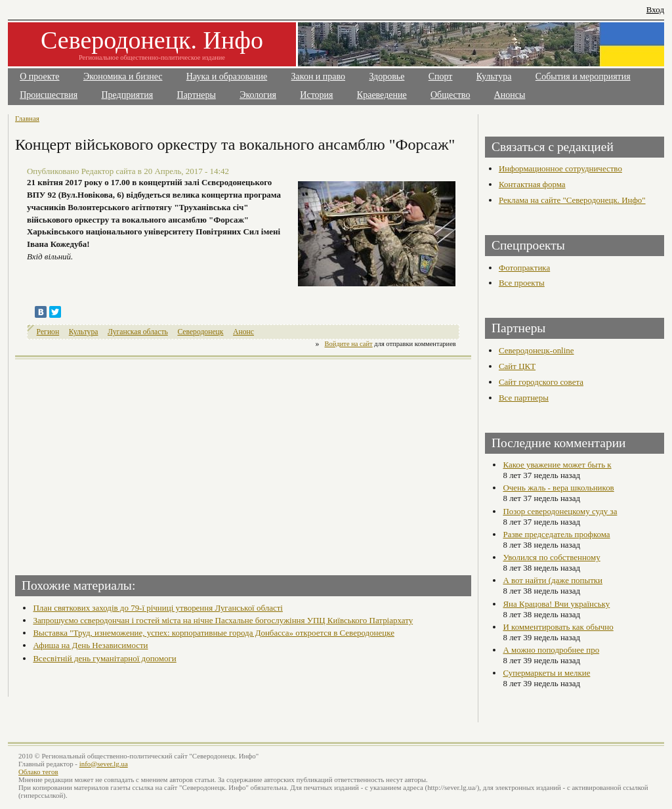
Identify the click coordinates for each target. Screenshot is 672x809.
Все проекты (522, 283)
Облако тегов (38, 772)
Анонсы (510, 95)
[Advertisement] (131, 463)
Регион (48, 332)
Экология (258, 95)
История (316, 95)
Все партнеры (524, 398)
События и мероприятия (583, 77)
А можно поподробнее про (551, 650)
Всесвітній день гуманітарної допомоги (104, 658)
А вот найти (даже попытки (553, 580)
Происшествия (49, 95)
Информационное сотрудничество (560, 168)
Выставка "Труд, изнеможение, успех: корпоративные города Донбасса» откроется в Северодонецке (213, 633)
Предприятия (128, 95)
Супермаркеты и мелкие (546, 673)
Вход (655, 10)
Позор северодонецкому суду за (560, 511)
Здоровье (387, 77)
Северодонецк (200, 332)
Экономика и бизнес (123, 77)
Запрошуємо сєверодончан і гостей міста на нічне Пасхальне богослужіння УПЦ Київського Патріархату (223, 620)
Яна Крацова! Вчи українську (556, 604)
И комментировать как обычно (558, 627)
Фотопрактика (524, 268)
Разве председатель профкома (556, 534)
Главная (27, 118)
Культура (494, 77)
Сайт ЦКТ (517, 366)
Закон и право (318, 77)
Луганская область (138, 332)
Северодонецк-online (536, 350)
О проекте (39, 77)
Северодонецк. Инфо (152, 40)
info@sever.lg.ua (104, 764)
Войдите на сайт (349, 344)
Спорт (441, 77)
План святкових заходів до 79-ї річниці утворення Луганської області (157, 608)
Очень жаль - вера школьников (558, 488)
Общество (450, 95)
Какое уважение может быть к (557, 465)
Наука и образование (227, 77)
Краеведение (382, 95)
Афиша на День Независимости (90, 645)
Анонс (243, 332)
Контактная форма (532, 184)
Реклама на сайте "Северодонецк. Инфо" (572, 200)
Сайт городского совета (541, 382)
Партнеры (197, 95)
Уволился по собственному (551, 557)
